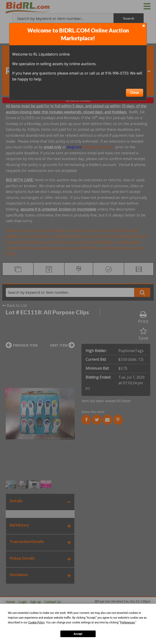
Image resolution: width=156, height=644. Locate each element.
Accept (78, 634)
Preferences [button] (128, 623)
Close (135, 92)
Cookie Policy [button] (36, 623)
